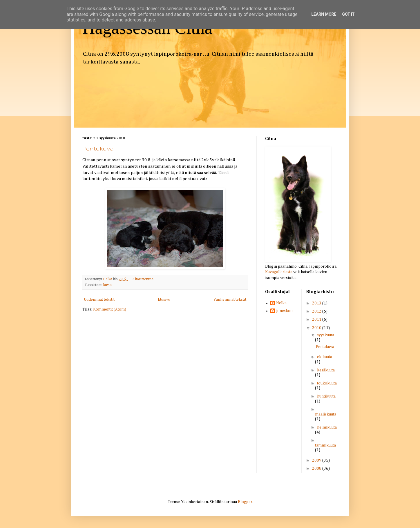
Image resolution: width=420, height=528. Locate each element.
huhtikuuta (326, 396)
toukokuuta (327, 383)
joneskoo (284, 311)
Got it (348, 14)
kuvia (107, 285)
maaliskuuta (326, 414)
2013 (317, 303)
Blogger (245, 502)
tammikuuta (325, 445)
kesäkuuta (326, 370)
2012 (317, 311)
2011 (317, 320)
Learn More (324, 14)
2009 (317, 460)
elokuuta (325, 357)
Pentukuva (98, 148)
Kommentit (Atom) (110, 309)
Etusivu (164, 300)
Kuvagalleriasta (279, 272)
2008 (317, 469)
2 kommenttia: (144, 279)
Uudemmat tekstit (99, 300)
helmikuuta (327, 427)
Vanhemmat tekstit (230, 300)
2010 (317, 328)
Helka (281, 303)
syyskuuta (326, 335)
